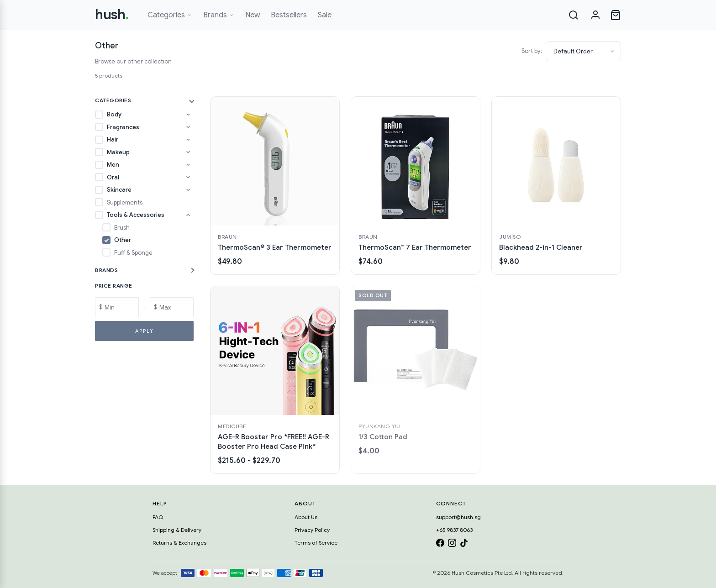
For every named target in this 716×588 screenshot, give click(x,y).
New (253, 15)
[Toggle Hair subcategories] (188, 140)
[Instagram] (452, 544)
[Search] (574, 15)
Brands (219, 15)
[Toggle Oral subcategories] (188, 177)
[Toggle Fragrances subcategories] (188, 127)
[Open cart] (616, 15)
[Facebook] (440, 544)
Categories (170, 15)
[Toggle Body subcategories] (188, 115)
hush (112, 15)
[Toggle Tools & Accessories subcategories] (188, 215)
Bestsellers (289, 15)
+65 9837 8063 (454, 530)
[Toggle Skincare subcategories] (188, 190)
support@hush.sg (458, 517)
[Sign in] (595, 15)
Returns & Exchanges (179, 543)
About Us (306, 517)
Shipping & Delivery (177, 530)
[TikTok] (464, 544)
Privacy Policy (312, 530)
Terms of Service (316, 543)
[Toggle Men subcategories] (188, 165)
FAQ (158, 517)
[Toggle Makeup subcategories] (188, 152)
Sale (325, 15)
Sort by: (532, 51)
